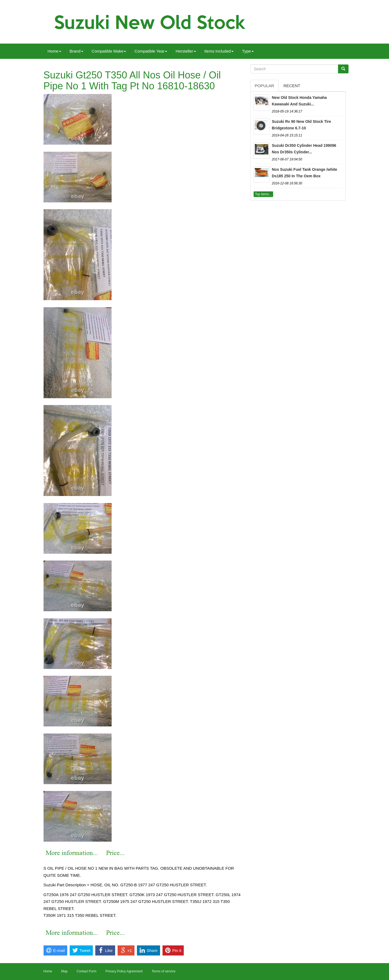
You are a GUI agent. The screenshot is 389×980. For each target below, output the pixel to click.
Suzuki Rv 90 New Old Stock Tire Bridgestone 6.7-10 (302, 125)
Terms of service (163, 971)
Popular (265, 86)
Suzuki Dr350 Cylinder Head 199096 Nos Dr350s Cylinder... (304, 149)
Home (54, 51)
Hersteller (186, 51)
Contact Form (87, 971)
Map (64, 971)
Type (248, 51)
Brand (76, 51)
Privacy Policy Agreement (124, 971)
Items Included (219, 51)
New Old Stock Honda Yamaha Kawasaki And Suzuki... (299, 101)
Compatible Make (109, 51)
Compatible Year (151, 51)
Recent (292, 86)
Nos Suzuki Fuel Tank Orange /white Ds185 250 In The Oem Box (305, 173)
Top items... (263, 194)
